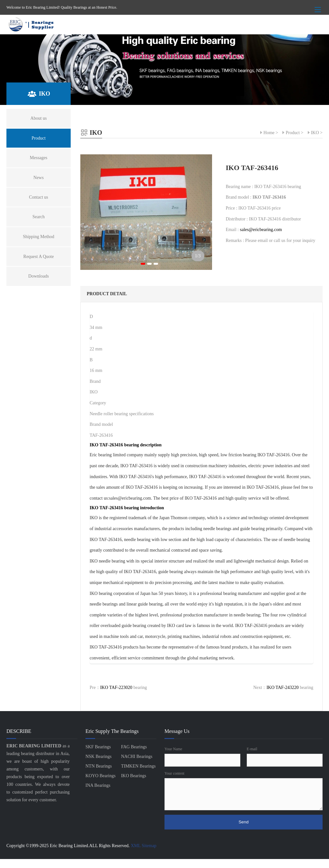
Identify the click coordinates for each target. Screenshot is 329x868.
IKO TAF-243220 (282, 688)
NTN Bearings (99, 766)
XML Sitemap (144, 846)
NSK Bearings (98, 756)
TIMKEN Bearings (138, 766)
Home (269, 133)
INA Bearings (98, 785)
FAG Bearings (134, 747)
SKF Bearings (98, 747)
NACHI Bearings (137, 756)
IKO (315, 133)
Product (293, 133)
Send (243, 822)
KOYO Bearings (101, 776)
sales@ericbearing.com (261, 230)
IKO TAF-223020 (116, 688)
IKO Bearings (134, 776)
